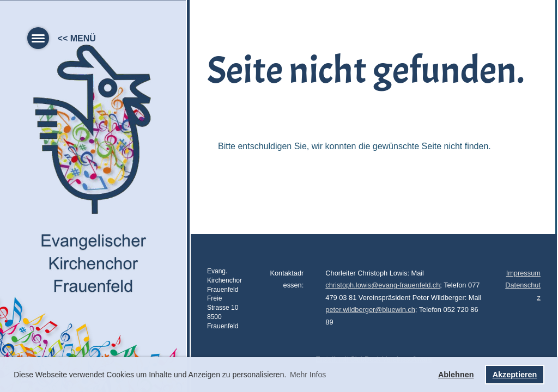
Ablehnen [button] (456, 375)
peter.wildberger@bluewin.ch (370, 310)
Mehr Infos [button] (308, 375)
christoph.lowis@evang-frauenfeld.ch (383, 285)
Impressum (523, 273)
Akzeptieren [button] (515, 375)
